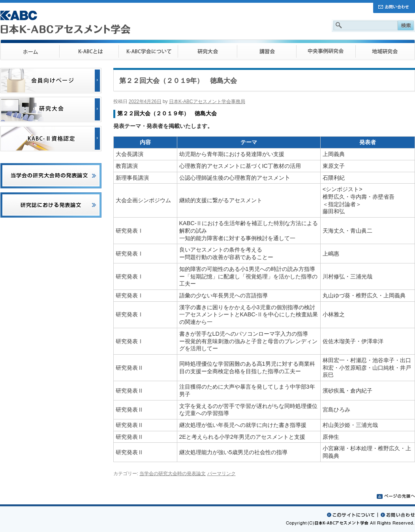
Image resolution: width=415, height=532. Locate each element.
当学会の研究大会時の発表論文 (173, 474)
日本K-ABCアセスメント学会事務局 (207, 102)
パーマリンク (222, 474)
